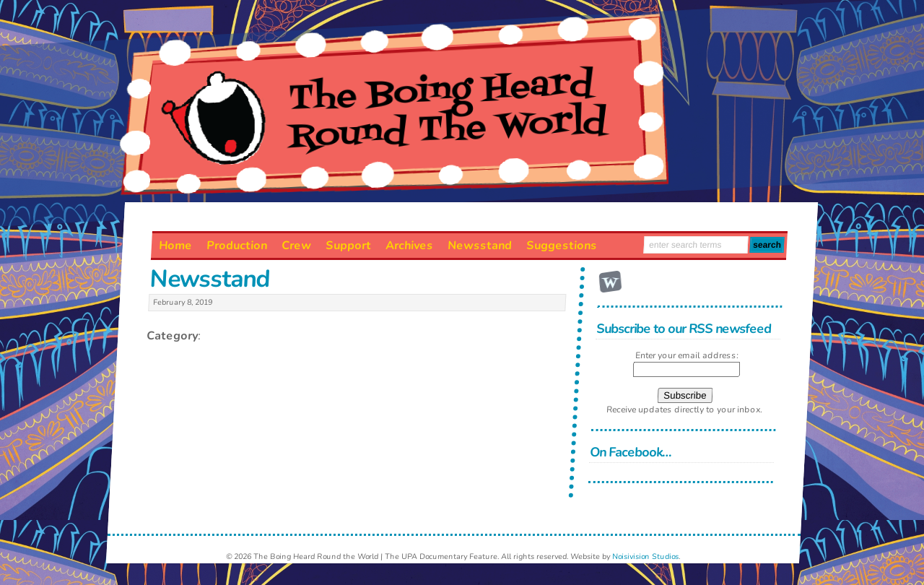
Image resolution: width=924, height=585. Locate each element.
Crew (296, 246)
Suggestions (561, 246)
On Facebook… (631, 452)
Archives (409, 246)
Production (236, 246)
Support (348, 246)
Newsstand (479, 246)
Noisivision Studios (646, 556)
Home (175, 246)
